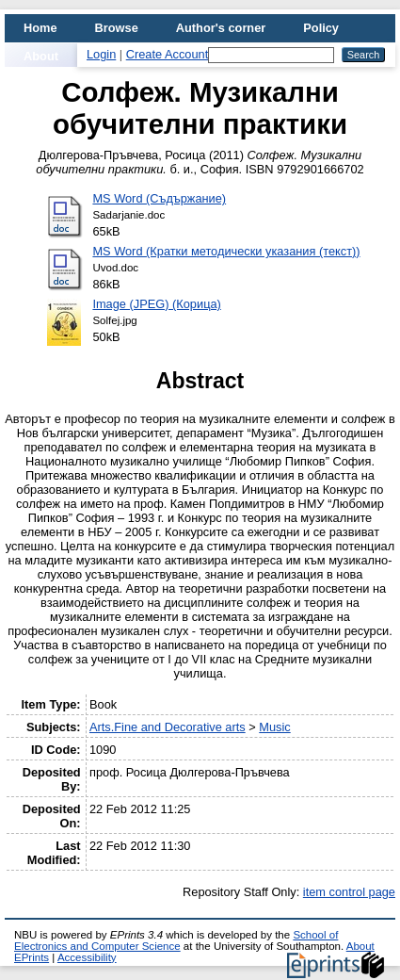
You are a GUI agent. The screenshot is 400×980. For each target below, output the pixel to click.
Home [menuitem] (40, 28)
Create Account (168, 54)
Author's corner (221, 28)
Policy (321, 28)
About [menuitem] (41, 56)
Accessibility (87, 957)
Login (101, 54)
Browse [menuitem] (117, 28)
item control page (349, 892)
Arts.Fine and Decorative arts (168, 727)
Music (274, 727)
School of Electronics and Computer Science (176, 940)
